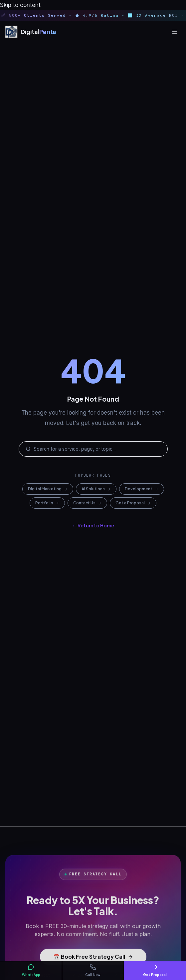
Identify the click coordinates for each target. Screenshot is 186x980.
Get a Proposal (133, 503)
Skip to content (20, 5)
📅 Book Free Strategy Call (93, 959)
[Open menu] (175, 32)
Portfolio (47, 503)
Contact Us (87, 503)
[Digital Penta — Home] (31, 32)
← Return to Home (93, 525)
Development (142, 489)
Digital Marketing (48, 489)
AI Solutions (96, 489)
